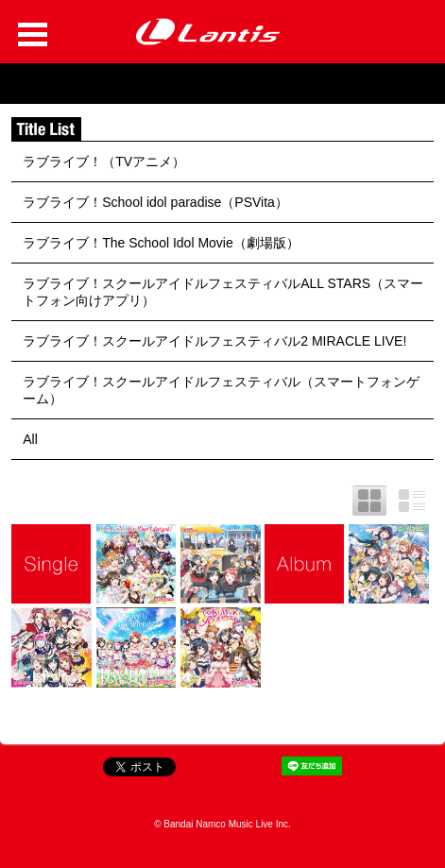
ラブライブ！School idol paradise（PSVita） (155, 202)
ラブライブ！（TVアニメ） (104, 162)
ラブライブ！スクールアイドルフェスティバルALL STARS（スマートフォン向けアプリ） (223, 292)
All (30, 439)
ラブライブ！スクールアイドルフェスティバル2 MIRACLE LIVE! (214, 341)
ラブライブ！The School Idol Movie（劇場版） (161, 243)
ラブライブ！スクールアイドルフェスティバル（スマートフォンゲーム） (221, 390)
